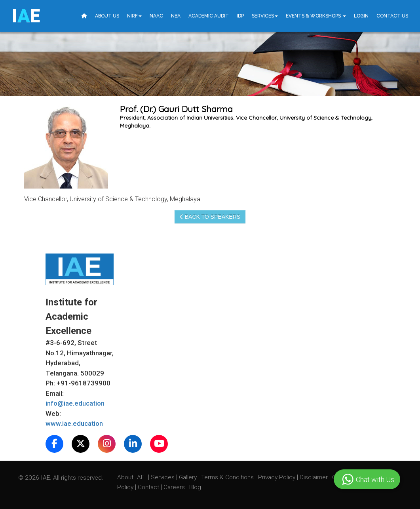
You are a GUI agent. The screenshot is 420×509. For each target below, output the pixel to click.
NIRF (134, 16)
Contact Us (392, 16)
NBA (176, 16)
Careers (175, 487)
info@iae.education (75, 403)
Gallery (189, 477)
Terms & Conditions (228, 477)
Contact (149, 487)
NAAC (156, 16)
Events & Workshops (316, 16)
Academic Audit (209, 16)
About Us (107, 16)
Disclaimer (314, 477)
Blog (195, 487)
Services (265, 16)
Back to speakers (210, 217)
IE (26, 16)
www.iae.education (74, 423)
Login (361, 16)
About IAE (131, 477)
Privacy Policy (277, 477)
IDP (240, 16)
